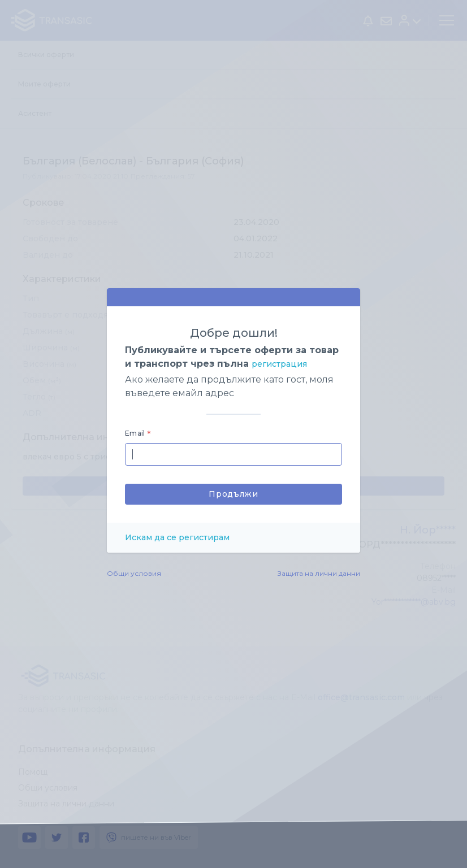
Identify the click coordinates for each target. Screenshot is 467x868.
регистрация (279, 364)
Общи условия (134, 573)
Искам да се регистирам (177, 537)
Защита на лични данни (319, 573)
